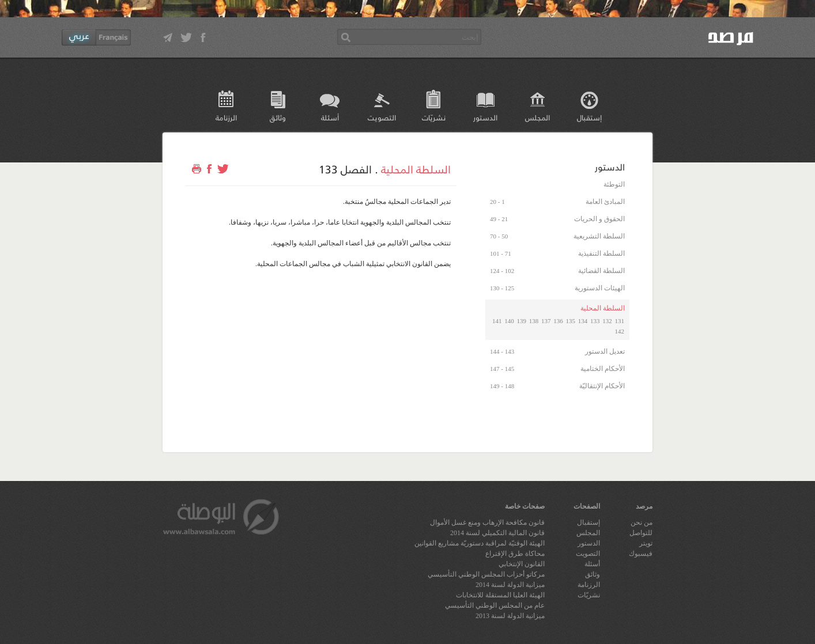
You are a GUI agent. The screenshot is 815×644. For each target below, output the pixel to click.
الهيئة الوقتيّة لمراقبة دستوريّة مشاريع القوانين (480, 543)
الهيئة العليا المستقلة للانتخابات (500, 595)
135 (571, 321)
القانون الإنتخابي (522, 564)
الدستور (485, 117)
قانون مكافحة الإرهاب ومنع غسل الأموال (487, 522)
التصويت (382, 117)
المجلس (537, 117)
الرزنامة (226, 117)
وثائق (278, 117)
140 (509, 321)
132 (607, 321)
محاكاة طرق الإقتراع (515, 554)
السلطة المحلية (416, 169)
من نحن (642, 522)
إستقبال (589, 117)
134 (583, 321)
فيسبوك (641, 554)
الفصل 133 (345, 169)
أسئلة (330, 117)
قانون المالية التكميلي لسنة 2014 (497, 533)
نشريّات (434, 117)
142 (620, 331)
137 (546, 321)
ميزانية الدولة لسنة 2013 (510, 616)
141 (497, 321)
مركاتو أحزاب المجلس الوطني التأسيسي (486, 574)
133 (595, 321)
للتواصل (641, 533)
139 (522, 321)
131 (620, 321)
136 (558, 321)
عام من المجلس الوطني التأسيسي (495, 605)
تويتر (646, 543)
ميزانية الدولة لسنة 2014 (510, 585)
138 (534, 321)
